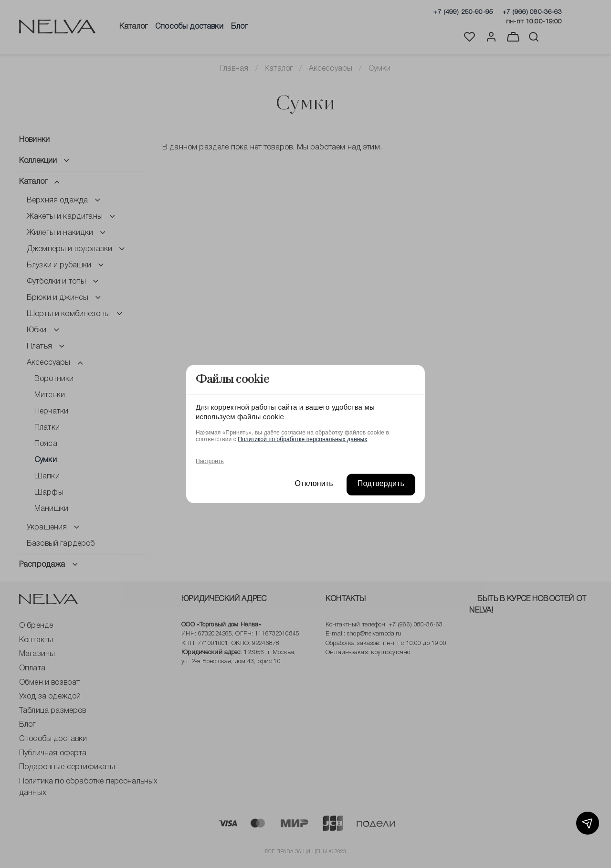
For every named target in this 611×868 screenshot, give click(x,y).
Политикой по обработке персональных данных (302, 439)
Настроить (210, 461)
